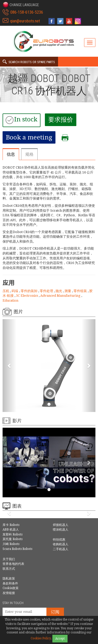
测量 (68, 291)
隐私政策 (9, 579)
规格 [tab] (29, 154)
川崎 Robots (11, 544)
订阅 (55, 612)
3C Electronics (27, 296)
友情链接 (9, 593)
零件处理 (47, 291)
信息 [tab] (11, 154)
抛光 (59, 291)
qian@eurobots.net (25, 21)
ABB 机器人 (11, 530)
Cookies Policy (41, 638)
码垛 (15, 291)
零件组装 (81, 291)
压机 (6, 291)
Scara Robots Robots (17, 549)
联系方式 (9, 569)
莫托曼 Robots (13, 539)
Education (10, 300)
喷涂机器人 (61, 530)
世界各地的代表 (13, 564)
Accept (60, 639)
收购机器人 (61, 544)
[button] (21, 5)
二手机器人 (61, 549)
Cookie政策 (11, 588)
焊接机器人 (61, 525)
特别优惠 (59, 540)
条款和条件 (10, 583)
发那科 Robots (13, 534)
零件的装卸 (29, 291)
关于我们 (9, 559)
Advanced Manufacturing (61, 296)
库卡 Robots (11, 525)
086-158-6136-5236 (27, 12)
